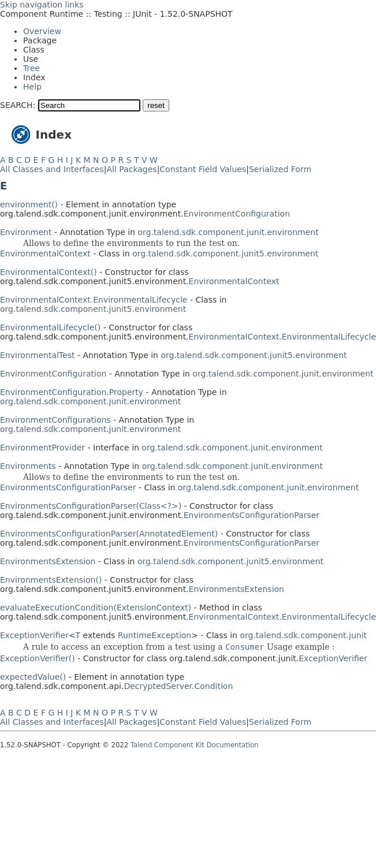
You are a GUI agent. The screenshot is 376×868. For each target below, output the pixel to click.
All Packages (131, 169)
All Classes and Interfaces (52, 169)
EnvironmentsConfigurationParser (68, 487)
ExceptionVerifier (34, 635)
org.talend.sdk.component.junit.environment (228, 232)
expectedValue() (33, 677)
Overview (42, 31)
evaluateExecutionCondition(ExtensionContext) (96, 608)
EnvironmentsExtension (48, 561)
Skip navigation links (42, 5)
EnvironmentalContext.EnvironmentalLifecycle (94, 300)
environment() (29, 204)
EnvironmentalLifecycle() (50, 327)
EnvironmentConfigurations (55, 420)
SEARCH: (18, 105)
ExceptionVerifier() (38, 658)
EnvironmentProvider (42, 448)
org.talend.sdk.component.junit (303, 635)
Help (32, 87)
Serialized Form (280, 169)
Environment (26, 232)
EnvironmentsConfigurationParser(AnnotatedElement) (109, 534)
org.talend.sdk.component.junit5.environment (225, 254)
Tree (31, 68)
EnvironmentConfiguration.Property (72, 392)
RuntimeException (155, 635)
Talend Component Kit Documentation (195, 745)
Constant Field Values (203, 169)
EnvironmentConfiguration (237, 214)
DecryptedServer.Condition (178, 686)
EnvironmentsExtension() (51, 580)
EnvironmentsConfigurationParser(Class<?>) (91, 506)
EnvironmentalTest (37, 355)
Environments (28, 466)
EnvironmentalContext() (49, 272)
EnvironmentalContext (45, 254)
